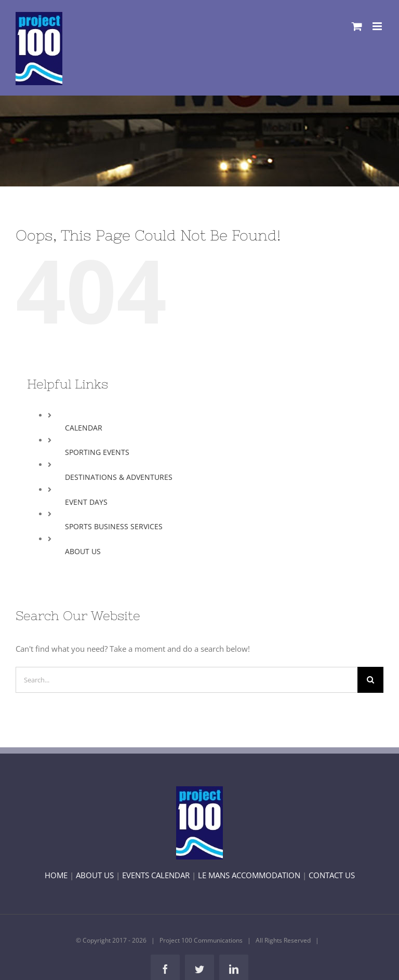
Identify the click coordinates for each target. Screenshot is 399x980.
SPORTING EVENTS (97, 452)
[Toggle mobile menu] (378, 26)
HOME (56, 875)
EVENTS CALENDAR (156, 875)
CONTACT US (332, 875)
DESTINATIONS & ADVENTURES (119, 477)
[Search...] (187, 680)
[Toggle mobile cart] (357, 26)
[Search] (370, 680)
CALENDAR (84, 428)
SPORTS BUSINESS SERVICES (114, 526)
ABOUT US (83, 551)
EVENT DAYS (86, 502)
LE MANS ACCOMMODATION (249, 875)
